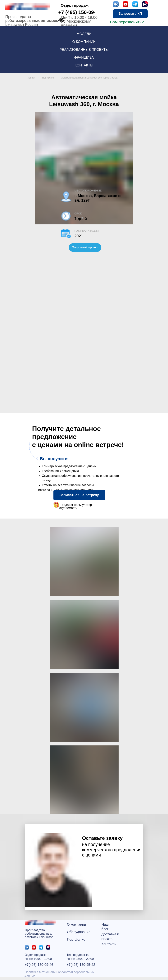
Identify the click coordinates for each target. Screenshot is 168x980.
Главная (31, 78)
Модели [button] (84, 34)
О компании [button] (84, 42)
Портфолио (48, 78)
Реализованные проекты (84, 50)
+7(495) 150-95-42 (81, 965)
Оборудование (79, 932)
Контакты (84, 65)
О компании (77, 924)
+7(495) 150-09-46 (39, 965)
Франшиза (84, 57)
